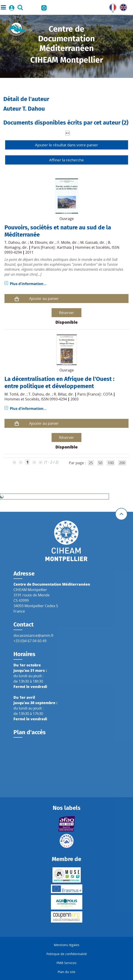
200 (122, 463)
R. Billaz (60, 394)
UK (122, 7)
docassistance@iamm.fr (34, 635)
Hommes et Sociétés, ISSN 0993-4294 (36, 399)
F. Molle (64, 242)
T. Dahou (12, 242)
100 (111, 463)
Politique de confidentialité (67, 954)
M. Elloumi (39, 242)
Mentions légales (67, 945)
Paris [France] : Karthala (51, 247)
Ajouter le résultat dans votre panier (66, 145)
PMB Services (66, 963)
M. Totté (11, 394)
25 (91, 463)
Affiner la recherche (66, 160)
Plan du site (66, 972)
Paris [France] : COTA (95, 394)
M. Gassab (89, 242)
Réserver (66, 313)
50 (100, 463)
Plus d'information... (28, 284)
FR (111, 7)
